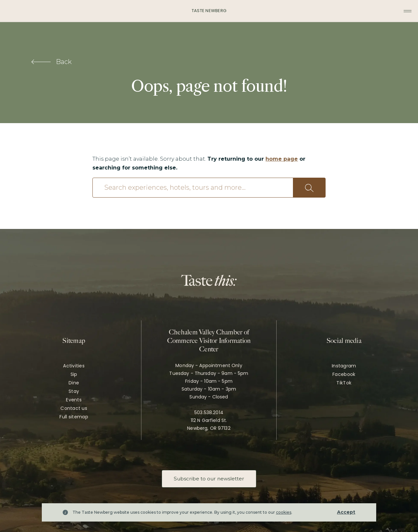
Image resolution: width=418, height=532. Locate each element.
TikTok (344, 383)
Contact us (74, 408)
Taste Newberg (209, 11)
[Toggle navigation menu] (408, 11)
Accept (346, 512)
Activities (74, 366)
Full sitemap (74, 417)
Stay (74, 391)
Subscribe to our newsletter (209, 479)
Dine (74, 383)
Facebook (344, 374)
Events (74, 400)
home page (282, 159)
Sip (74, 374)
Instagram (344, 366)
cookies (284, 512)
